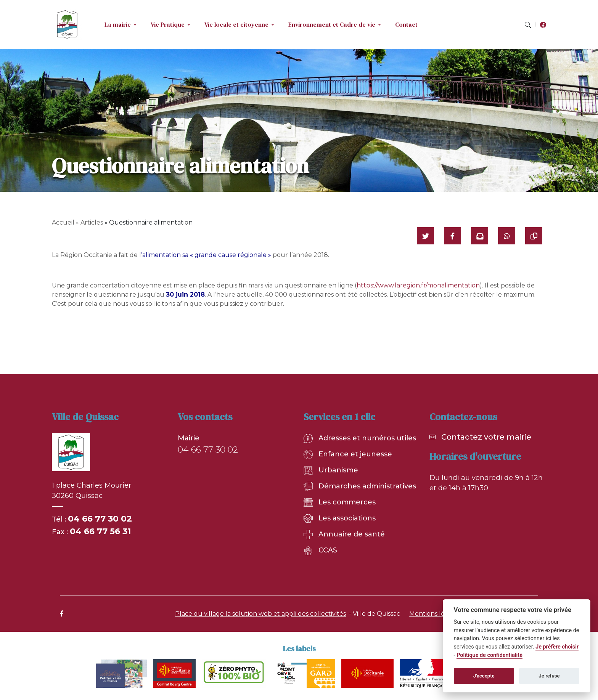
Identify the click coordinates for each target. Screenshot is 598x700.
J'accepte (484, 676)
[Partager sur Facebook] (453, 236)
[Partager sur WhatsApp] (507, 236)
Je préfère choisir (557, 647)
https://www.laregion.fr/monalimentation (418, 285)
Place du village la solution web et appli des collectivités (260, 614)
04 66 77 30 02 (100, 519)
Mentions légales (435, 614)
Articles (92, 222)
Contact (406, 24)
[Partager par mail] (480, 236)
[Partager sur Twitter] (425, 236)
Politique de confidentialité (489, 655)
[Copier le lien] (534, 236)
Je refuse (549, 676)
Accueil (63, 222)
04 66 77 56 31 (100, 531)
